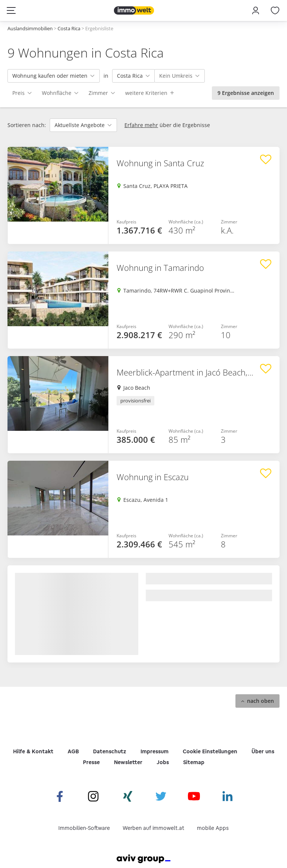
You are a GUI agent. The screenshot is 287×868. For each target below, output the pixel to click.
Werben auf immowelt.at (153, 828)
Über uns (263, 751)
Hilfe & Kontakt (33, 751)
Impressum (155, 751)
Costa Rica (69, 28)
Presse (91, 762)
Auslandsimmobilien (30, 28)
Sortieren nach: (27, 125)
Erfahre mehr (141, 125)
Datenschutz (110, 751)
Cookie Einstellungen (210, 751)
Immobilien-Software (84, 828)
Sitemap (194, 762)
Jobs (163, 762)
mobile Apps (213, 828)
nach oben (260, 701)
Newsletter (128, 762)
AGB (73, 751)
